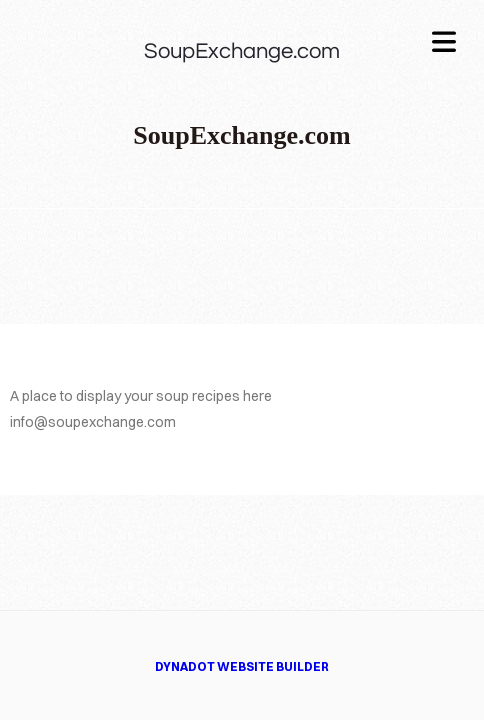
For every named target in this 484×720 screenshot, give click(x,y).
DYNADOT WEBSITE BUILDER (242, 666)
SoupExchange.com (242, 51)
